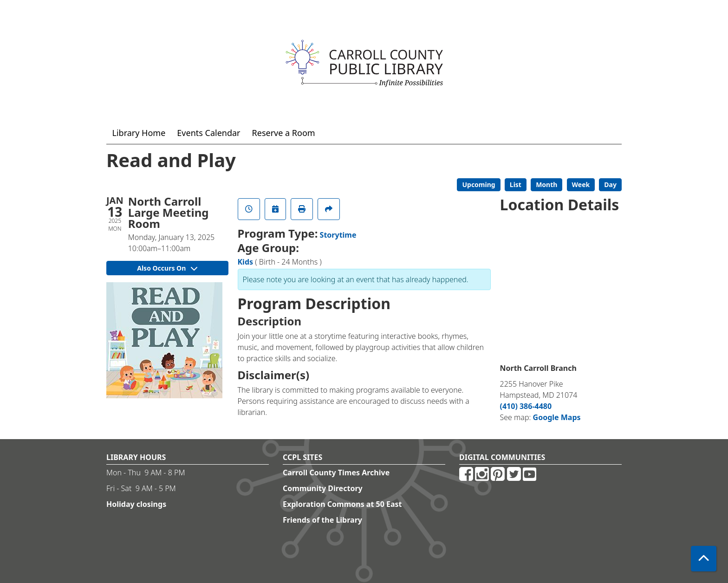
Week (581, 185)
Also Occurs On (167, 268)
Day (610, 185)
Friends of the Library (322, 520)
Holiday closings (136, 504)
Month (546, 185)
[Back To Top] (704, 559)
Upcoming (478, 185)
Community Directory (323, 488)
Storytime (338, 235)
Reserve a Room (284, 133)
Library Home (139, 133)
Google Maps (557, 417)
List (516, 185)
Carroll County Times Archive (336, 473)
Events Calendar (208, 133)
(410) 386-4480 (526, 406)
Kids (246, 262)
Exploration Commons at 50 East (342, 504)
